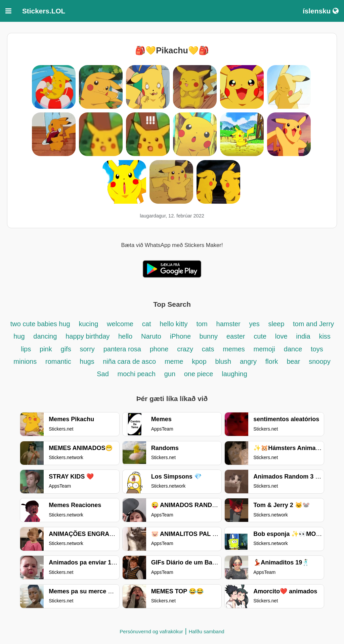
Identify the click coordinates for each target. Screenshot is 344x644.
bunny (209, 336)
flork (272, 361)
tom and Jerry (313, 324)
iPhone (181, 336)
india (303, 336)
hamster (228, 324)
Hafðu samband (207, 631)
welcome (120, 324)
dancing (45, 336)
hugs (88, 361)
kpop (199, 361)
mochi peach (137, 374)
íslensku (321, 11)
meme (174, 361)
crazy (185, 349)
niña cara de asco (129, 361)
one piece (199, 374)
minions (25, 361)
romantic (59, 361)
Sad (103, 374)
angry (248, 361)
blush (223, 361)
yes (254, 324)
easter (236, 336)
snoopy (320, 361)
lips (26, 349)
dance (293, 349)
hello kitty (174, 324)
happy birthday (89, 336)
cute (260, 336)
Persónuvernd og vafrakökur (151, 631)
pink (46, 349)
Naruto (151, 336)
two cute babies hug (40, 324)
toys (317, 349)
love (281, 336)
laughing (234, 374)
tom (202, 324)
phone (159, 349)
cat (147, 324)
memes (234, 349)
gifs (66, 349)
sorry (87, 349)
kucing (88, 324)
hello (125, 336)
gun (171, 374)
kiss (325, 336)
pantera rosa (122, 349)
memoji (264, 349)
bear (293, 361)
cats (208, 349)
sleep (276, 324)
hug (19, 336)
